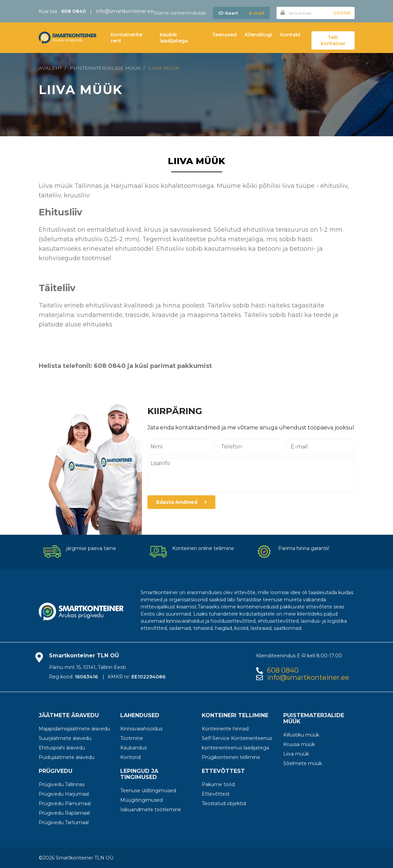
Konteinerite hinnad (225, 729)
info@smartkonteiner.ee (125, 11)
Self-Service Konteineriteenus (237, 738)
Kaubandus (133, 748)
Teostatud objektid (224, 803)
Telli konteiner (333, 40)
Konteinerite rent (127, 38)
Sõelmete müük (303, 763)
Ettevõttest (216, 794)
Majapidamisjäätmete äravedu (74, 729)
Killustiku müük (301, 735)
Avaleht (50, 68)
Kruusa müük (299, 744)
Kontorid (130, 757)
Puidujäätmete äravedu (67, 757)
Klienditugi (258, 35)
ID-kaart (228, 13)
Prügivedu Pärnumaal (65, 803)
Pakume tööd (218, 784)
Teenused (224, 35)
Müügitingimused (141, 800)
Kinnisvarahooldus (141, 729)
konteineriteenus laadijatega (235, 748)
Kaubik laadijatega (174, 38)
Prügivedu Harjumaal (64, 794)
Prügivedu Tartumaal (64, 822)
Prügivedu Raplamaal (64, 813)
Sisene (342, 13)
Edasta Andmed (181, 502)
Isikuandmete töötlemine (151, 810)
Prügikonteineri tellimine (231, 757)
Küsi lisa (62, 11)
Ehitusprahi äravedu (62, 748)
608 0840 (283, 671)
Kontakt (290, 35)
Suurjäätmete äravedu (65, 738)
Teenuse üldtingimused (148, 791)
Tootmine (132, 738)
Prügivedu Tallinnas (62, 784)
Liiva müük (164, 68)
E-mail (257, 13)
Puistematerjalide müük (105, 68)
